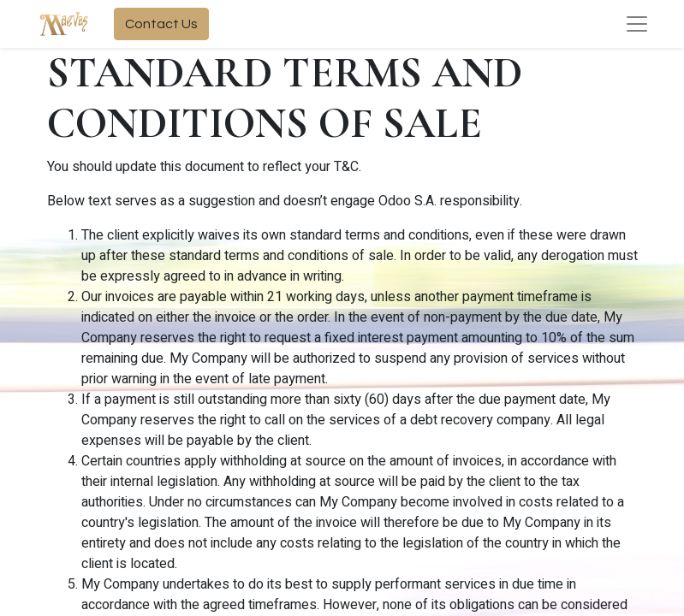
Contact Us (161, 24)
